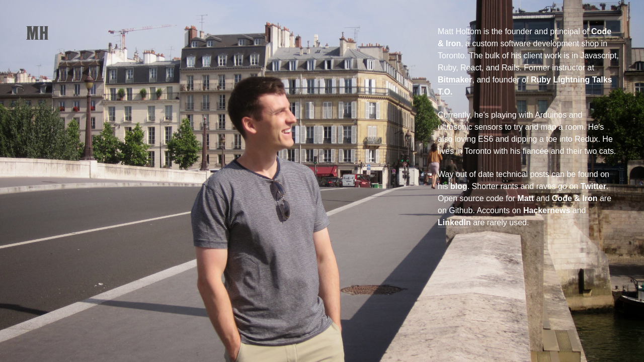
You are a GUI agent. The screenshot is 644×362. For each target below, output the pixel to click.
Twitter (593, 186)
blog (459, 186)
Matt (526, 198)
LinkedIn (454, 222)
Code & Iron (575, 198)
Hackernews (547, 210)
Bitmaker (455, 80)
